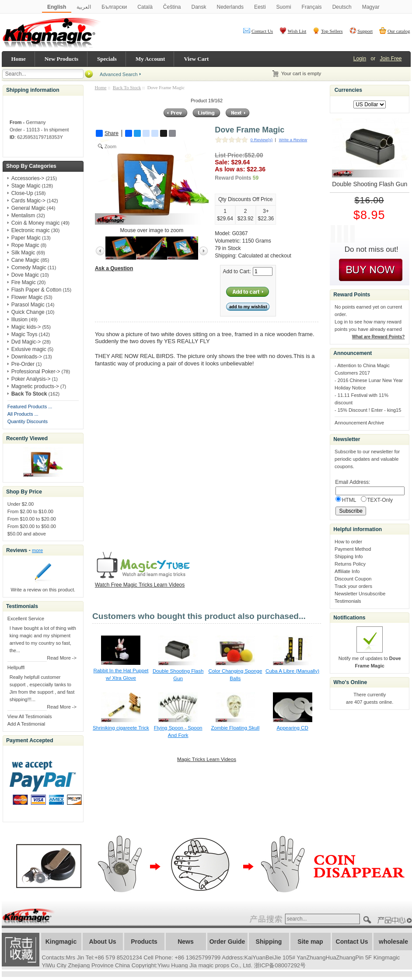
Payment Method (353, 549)
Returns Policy (350, 564)
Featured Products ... (30, 407)
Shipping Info (349, 556)
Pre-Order (23, 364)
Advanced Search (119, 74)
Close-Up (22, 193)
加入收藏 (21, 950)
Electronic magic (31, 230)
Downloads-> (27, 357)
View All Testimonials (30, 716)
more (37, 550)
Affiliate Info (347, 571)
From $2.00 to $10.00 (30, 511)
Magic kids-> (26, 327)
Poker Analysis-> (31, 379)
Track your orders (353, 586)
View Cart (196, 59)
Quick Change (28, 312)
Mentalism (23, 215)
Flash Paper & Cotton (37, 290)
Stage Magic (26, 186)
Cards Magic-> (28, 201)
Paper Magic (26, 238)
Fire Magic (24, 282)
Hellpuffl (16, 667)
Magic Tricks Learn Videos (207, 759)
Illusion (19, 320)
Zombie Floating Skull (235, 728)
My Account (150, 59)
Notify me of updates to (370, 658)
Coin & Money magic (36, 223)
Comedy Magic (29, 268)
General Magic (28, 208)
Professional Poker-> (36, 372)
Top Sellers (332, 31)
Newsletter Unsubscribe (360, 594)
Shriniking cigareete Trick (121, 728)
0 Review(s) (261, 140)
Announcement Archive (359, 423)
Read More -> (62, 658)
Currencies (348, 90)
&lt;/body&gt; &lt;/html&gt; (200, 454)
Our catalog (399, 31)
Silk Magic (23, 253)
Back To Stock (127, 87)
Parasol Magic (28, 305)
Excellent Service (26, 619)
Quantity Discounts (28, 421)
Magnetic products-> (35, 386)
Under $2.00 (21, 504)
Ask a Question (114, 268)
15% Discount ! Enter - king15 (370, 410)
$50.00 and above (27, 534)
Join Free (391, 59)
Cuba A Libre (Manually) (292, 671)
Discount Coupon (353, 579)
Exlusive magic (29, 349)
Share (107, 133)
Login (360, 59)
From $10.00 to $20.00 (32, 519)
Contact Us (262, 31)
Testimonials (348, 601)
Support (365, 31)
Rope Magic (25, 245)
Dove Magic (25, 275)
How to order (348, 542)
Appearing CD (292, 728)
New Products (61, 59)
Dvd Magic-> (26, 342)
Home (19, 59)
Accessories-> (28, 178)
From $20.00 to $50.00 (32, 526)
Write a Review (293, 140)
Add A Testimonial (26, 724)
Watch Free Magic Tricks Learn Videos (140, 585)
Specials (107, 59)
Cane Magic (25, 260)
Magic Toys (24, 334)
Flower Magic (27, 297)
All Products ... (23, 414)
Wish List (297, 31)
